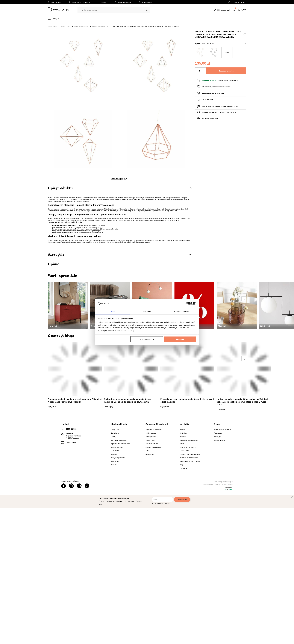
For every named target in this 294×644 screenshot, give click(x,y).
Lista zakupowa (235, 8)
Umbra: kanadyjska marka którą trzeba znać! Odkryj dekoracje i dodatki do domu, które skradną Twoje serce (242, 402)
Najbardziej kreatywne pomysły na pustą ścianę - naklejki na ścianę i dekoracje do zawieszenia (128, 401)
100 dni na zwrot (54, 2)
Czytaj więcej (52, 407)
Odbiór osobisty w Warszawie (80, 2)
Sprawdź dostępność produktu (213, 93)
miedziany (226, 43)
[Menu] (55, 19)
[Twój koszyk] (242, 10)
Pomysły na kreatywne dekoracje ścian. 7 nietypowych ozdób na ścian (187, 401)
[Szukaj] (147, 10)
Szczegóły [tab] (147, 311)
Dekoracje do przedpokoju (100, 27)
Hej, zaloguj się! (224, 10)
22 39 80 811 (242, 2)
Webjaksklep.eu (228, 482)
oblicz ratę (214, 118)
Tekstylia (147, 19)
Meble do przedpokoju (81, 27)
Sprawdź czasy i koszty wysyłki (228, 81)
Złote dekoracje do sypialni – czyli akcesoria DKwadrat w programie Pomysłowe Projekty (75, 401)
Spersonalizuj (147, 339)
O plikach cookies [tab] (182, 311)
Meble (66, 19)
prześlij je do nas (233, 106)
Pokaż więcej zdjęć (119, 179)
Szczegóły (56, 254)
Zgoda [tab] (112, 311)
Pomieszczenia (66, 27)
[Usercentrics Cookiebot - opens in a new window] (186, 303)
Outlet (172, 19)
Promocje (183, 19)
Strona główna (52, 27)
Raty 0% (102, 2)
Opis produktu (60, 188)
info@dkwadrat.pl (72, 442)
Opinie (54, 264)
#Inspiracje (196, 19)
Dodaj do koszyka (226, 71)
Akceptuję (180, 339)
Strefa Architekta (145, 2)
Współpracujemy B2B (123, 2)
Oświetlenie (160, 19)
